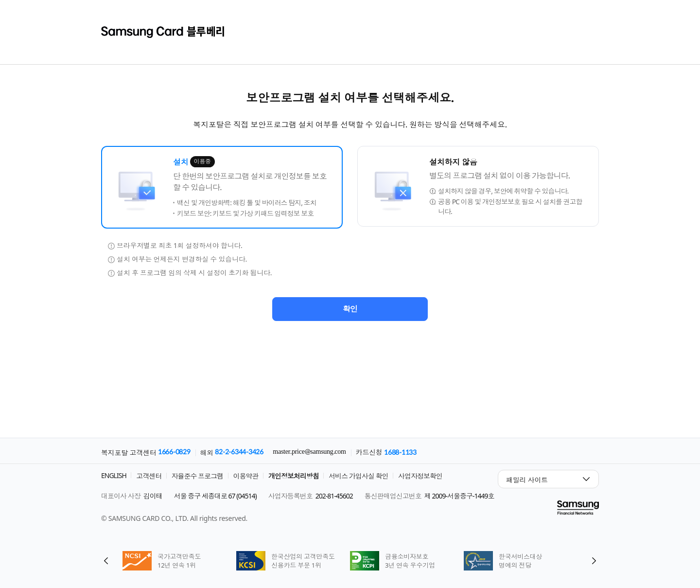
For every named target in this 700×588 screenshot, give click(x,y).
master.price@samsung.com (309, 452)
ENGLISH (114, 475)
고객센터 (149, 476)
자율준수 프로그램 (198, 476)
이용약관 (246, 476)
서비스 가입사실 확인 (358, 476)
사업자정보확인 (420, 476)
